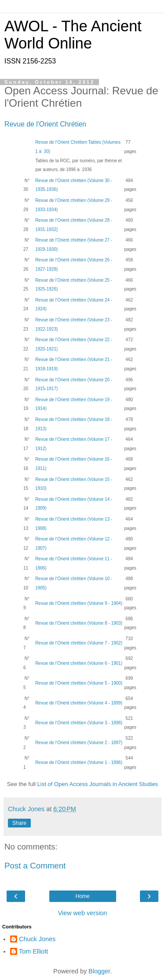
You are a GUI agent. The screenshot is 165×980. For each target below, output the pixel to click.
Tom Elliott (33, 951)
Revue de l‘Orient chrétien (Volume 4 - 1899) (79, 703)
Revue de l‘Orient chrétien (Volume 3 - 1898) (79, 723)
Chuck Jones (37, 939)
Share (19, 823)
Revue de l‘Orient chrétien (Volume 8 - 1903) (79, 623)
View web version (83, 913)
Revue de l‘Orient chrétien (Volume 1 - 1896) (79, 762)
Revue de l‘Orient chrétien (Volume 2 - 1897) (79, 743)
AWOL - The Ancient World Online (73, 35)
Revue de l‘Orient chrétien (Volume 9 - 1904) (79, 603)
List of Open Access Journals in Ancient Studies (98, 784)
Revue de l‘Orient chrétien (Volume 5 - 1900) (79, 683)
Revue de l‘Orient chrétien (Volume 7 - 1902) (79, 643)
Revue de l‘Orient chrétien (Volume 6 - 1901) (79, 663)
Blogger (99, 971)
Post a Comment (35, 866)
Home (82, 896)
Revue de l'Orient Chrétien (45, 124)
